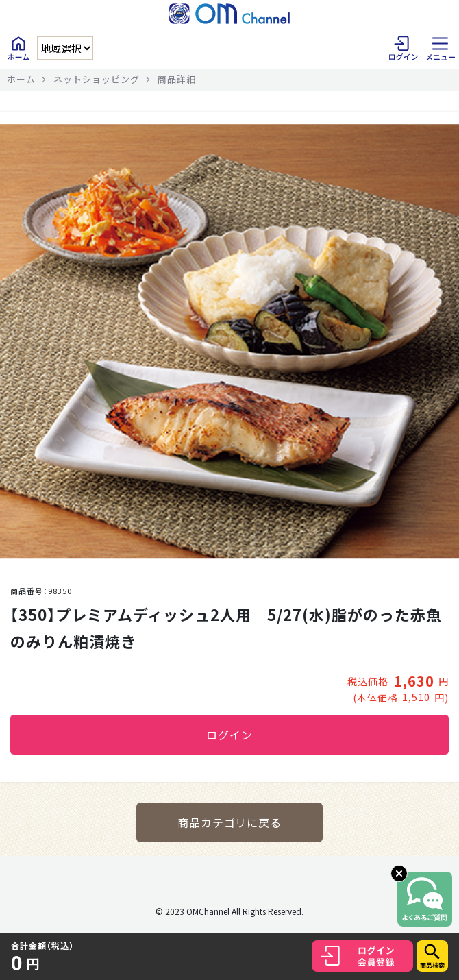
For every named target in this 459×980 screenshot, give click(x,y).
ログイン (229, 735)
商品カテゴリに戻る (230, 822)
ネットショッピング (97, 79)
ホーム (21, 79)
